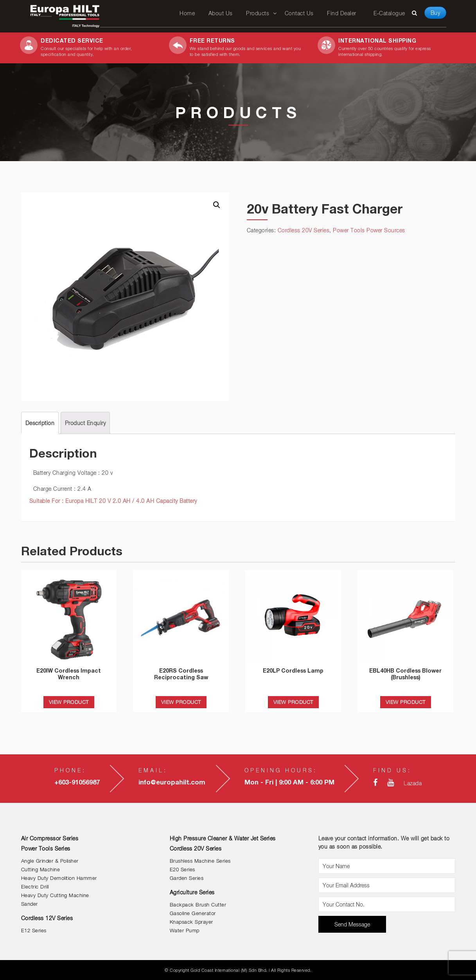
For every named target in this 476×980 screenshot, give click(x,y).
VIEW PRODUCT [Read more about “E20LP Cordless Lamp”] (293, 702)
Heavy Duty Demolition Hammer (59, 878)
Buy (436, 13)
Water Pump (185, 931)
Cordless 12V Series (47, 918)
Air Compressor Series (50, 838)
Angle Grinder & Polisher (50, 861)
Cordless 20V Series (304, 230)
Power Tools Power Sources (369, 230)
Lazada (413, 783)
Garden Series (187, 878)
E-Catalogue (389, 13)
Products (258, 13)
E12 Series (34, 931)
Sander (30, 904)
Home (187, 13)
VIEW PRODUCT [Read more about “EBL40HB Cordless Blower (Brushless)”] (406, 702)
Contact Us (299, 13)
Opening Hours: (281, 770)
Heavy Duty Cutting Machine (55, 895)
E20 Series (182, 870)
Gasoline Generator (193, 913)
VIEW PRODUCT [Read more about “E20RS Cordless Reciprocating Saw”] (181, 702)
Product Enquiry (85, 423)
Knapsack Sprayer (191, 922)
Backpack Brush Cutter (198, 905)
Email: (153, 770)
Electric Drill (35, 887)
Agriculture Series (192, 892)
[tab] (40, 423)
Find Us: (392, 770)
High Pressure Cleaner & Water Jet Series (223, 838)
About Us (221, 13)
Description (40, 423)
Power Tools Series (46, 848)
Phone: (70, 770)
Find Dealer (342, 13)
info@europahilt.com (172, 782)
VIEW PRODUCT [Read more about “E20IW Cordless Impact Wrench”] (69, 702)
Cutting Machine (41, 870)
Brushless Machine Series (200, 861)
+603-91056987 (77, 782)
